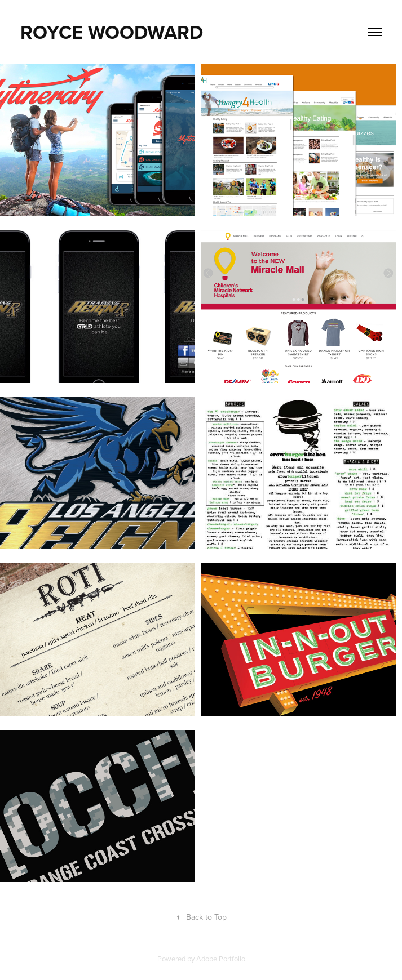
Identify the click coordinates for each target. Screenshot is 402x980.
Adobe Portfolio (221, 959)
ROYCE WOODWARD (112, 32)
